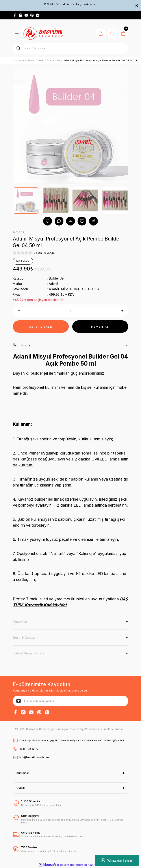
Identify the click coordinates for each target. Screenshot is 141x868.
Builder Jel (57, 278)
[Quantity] (70, 311)
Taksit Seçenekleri (28, 653)
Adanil (53, 284)
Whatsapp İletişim (117, 860)
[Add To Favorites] (48, 221)
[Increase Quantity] (122, 311)
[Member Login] (99, 34)
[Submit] (19, 701)
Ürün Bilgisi (22, 345)
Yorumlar (20, 622)
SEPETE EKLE (41, 327)
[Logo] (43, 34)
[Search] (70, 48)
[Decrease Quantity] (19, 311)
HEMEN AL (100, 327)
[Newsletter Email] (70, 701)
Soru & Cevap (24, 638)
